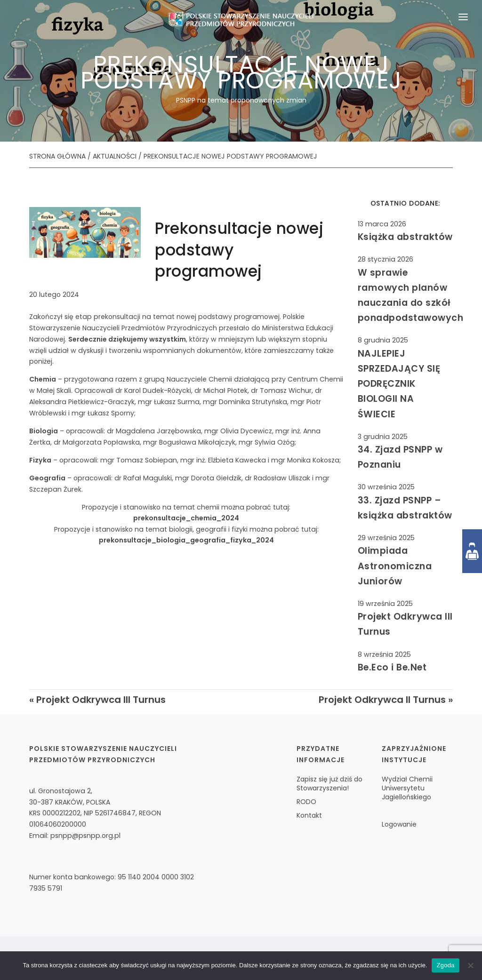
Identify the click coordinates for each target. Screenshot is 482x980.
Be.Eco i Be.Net (392, 667)
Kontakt (309, 815)
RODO (306, 802)
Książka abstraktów (405, 237)
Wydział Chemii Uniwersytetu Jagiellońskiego (407, 788)
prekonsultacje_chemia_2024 (186, 518)
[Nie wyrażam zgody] (470, 965)
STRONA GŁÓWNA (57, 156)
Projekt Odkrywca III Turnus (101, 700)
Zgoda (445, 965)
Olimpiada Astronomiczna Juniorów (395, 566)
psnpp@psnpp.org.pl (85, 836)
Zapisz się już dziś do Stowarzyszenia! (329, 784)
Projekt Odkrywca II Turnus (382, 700)
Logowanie (399, 824)
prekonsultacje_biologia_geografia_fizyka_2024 (186, 540)
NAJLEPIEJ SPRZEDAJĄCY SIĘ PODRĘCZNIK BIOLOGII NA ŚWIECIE (399, 384)
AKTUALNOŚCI (115, 156)
